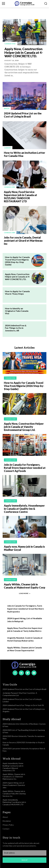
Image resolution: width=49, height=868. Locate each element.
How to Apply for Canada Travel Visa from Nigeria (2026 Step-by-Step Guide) (17, 261)
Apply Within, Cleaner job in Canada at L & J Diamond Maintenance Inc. (14, 777)
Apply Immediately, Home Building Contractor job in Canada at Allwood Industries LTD (13, 767)
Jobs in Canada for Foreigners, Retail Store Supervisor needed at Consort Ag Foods (25, 468)
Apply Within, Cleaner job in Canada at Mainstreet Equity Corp (25, 586)
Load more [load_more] (25, 593)
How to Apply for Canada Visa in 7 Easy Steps (17, 292)
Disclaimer (7, 821)
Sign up (24, 860)
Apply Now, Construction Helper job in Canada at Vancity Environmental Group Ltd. (24, 427)
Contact (6, 829)
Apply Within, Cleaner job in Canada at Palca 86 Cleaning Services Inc (14, 794)
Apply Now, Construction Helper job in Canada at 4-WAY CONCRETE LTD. (24, 52)
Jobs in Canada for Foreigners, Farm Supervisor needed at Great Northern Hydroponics (25, 609)
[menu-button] (3, 3)
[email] (24, 853)
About (5, 817)
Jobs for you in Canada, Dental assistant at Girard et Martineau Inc (23, 241)
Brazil (7, 108)
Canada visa (10, 44)
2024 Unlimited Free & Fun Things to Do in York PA (23, 705)
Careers (8, 148)
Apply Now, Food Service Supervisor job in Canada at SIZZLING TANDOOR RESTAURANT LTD (20, 197)
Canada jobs (10, 187)
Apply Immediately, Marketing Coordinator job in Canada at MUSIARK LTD (14, 802)
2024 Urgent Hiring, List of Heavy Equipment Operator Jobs (14, 785)
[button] (46, 3)
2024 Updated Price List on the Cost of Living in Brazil (23, 115)
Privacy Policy (8, 825)
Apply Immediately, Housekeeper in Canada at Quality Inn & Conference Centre (24, 509)
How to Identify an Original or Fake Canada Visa (17, 311)
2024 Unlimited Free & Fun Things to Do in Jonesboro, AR (16, 328)
